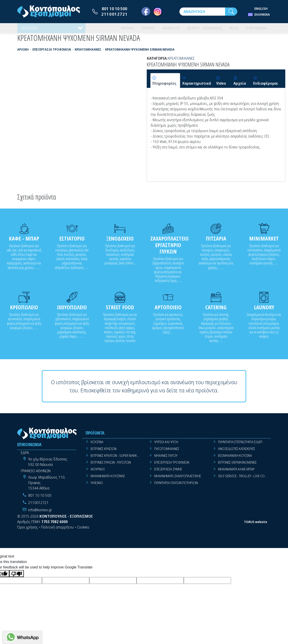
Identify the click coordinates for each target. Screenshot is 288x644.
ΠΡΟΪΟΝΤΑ (30, 29)
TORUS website (256, 525)
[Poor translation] (17, 576)
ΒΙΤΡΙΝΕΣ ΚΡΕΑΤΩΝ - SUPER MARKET (115, 458)
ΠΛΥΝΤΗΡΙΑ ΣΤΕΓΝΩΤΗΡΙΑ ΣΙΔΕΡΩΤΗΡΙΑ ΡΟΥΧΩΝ (244, 445)
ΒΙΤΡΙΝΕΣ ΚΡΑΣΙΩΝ (104, 452)
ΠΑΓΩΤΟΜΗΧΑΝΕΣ (167, 452)
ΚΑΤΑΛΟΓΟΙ (161, 29)
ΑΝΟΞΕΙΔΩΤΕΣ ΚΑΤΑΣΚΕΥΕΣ (237, 452)
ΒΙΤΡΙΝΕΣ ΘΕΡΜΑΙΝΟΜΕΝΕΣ (237, 465)
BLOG (230, 29)
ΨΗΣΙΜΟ (97, 486)
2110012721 (114, 14)
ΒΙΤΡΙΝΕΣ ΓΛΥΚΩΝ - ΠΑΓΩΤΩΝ (111, 465)
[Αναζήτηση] (202, 12)
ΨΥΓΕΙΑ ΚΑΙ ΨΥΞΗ (166, 445)
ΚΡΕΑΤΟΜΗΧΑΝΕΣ (181, 61)
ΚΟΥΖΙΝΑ (97, 445)
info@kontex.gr (40, 513)
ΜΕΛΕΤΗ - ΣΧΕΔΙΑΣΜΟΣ (198, 29)
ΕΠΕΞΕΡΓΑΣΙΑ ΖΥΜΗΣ (168, 472)
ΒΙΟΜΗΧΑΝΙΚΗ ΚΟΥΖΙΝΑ (235, 458)
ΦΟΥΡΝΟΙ (98, 472)
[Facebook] (146, 12)
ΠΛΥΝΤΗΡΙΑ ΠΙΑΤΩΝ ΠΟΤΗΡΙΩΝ (176, 486)
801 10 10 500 (114, 9)
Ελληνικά (262, 14)
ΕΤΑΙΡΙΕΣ (136, 29)
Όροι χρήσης (28, 530)
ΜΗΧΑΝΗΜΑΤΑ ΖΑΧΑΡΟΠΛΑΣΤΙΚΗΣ (178, 479)
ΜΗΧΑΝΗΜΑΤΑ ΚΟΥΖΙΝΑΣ (108, 479)
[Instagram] (158, 12)
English (261, 9)
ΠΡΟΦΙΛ (114, 29)
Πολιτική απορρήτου (57, 530)
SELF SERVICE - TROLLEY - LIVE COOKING (244, 479)
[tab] (165, 84)
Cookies (83, 530)
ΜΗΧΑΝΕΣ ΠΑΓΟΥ (166, 458)
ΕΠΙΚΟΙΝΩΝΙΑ (255, 29)
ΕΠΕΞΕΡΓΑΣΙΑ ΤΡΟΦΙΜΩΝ (172, 465)
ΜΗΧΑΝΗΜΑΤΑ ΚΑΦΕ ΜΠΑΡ (236, 472)
